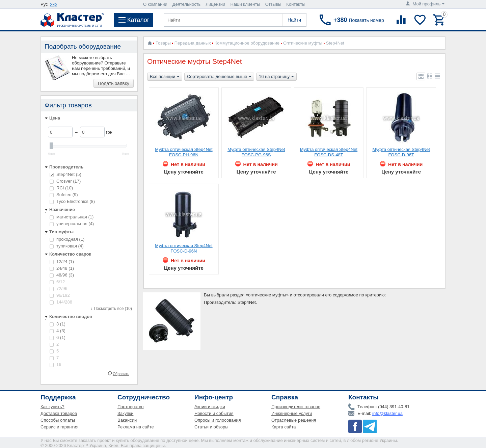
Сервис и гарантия (60, 427)
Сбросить (121, 373)
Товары (163, 43)
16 (55, 364)
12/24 (62, 261)
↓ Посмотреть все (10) (111, 309)
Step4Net (65, 174)
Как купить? (52, 407)
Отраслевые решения (294, 420)
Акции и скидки (210, 407)
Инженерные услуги (292, 413)
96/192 (60, 295)
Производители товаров (296, 407)
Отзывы (273, 4)
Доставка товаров (59, 413)
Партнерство (131, 407)
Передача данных (193, 43)
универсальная (72, 224)
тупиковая (67, 246)
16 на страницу (276, 77)
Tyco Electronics (72, 201)
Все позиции (165, 77)
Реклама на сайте (136, 427)
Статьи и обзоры (211, 427)
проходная (67, 239)
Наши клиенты (245, 4)
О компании (155, 4)
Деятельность (187, 4)
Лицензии (215, 4)
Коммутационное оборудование (247, 43)
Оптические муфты (303, 43)
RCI (61, 188)
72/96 (59, 288)
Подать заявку (114, 83)
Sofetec (64, 195)
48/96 (62, 275)
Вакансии (127, 420)
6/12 (57, 282)
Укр (53, 4)
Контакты (296, 4)
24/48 (62, 268)
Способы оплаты (58, 420)
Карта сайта (283, 427)
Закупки (125, 413)
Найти (294, 20)
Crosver (65, 181)
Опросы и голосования (218, 420)
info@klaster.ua (387, 413)
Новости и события (214, 413)
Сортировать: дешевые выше (219, 77)
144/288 (61, 302)
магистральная (72, 217)
